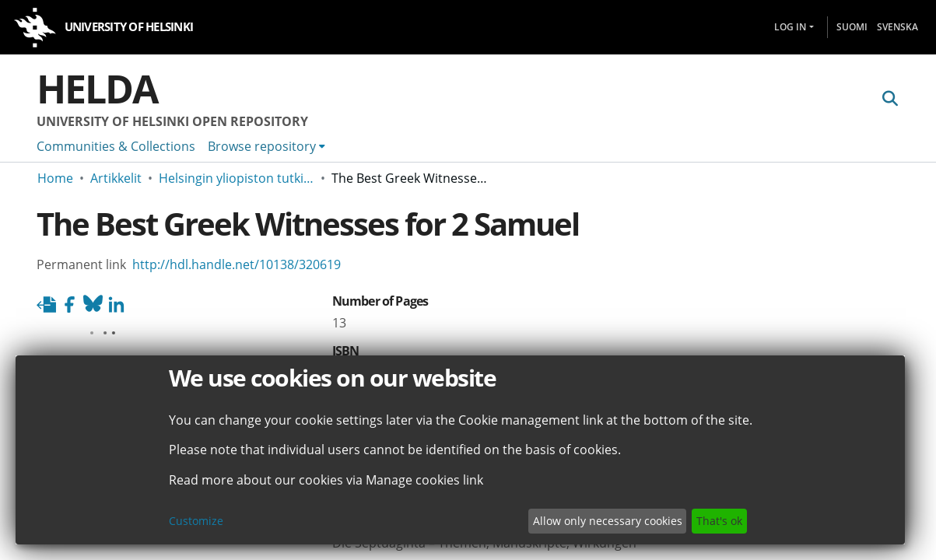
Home (55, 178)
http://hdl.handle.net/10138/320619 (237, 264)
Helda (97, 89)
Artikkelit (116, 178)
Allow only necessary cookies (608, 521)
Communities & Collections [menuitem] (116, 146)
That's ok (719, 521)
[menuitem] (266, 146)
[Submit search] (890, 99)
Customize (196, 521)
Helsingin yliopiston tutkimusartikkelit (237, 178)
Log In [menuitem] (790, 27)
